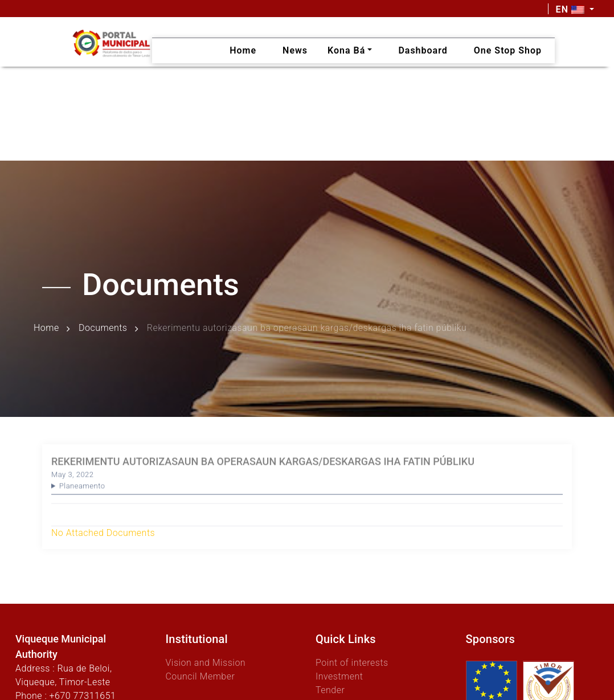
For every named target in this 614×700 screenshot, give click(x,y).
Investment (339, 676)
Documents (103, 328)
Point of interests (352, 663)
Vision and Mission (205, 663)
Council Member (200, 676)
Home (46, 328)
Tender (330, 690)
